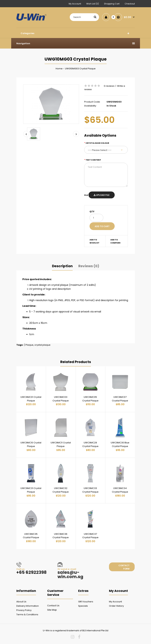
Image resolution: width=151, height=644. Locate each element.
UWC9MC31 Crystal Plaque (31, 490)
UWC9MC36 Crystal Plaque (61, 536)
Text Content (93, 160)
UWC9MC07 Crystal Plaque (120, 399)
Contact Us (53, 606)
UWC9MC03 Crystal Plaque (61, 399)
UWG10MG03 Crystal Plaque (80, 69)
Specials (83, 606)
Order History (116, 606)
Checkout (130, 4)
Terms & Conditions (27, 614)
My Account (75, 4)
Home (59, 69)
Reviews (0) (89, 266)
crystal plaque (42, 345)
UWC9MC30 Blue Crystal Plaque (120, 444)
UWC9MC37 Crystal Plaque (90, 536)
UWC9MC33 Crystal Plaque (90, 490)
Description (62, 266)
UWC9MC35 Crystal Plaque (31, 536)
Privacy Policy (24, 610)
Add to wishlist (94, 241)
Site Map (52, 610)
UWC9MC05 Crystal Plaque (90, 399)
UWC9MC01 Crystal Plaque (31, 399)
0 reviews (109, 86)
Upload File (102, 195)
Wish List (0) (93, 4)
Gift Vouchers (86, 602)
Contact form (124, 567)
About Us (21, 602)
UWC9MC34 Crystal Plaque (120, 490)
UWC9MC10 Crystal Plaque (31, 444)
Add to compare (115, 241)
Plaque (29, 345)
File (86, 195)
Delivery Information (28, 606)
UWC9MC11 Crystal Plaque (61, 444)
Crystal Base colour (97, 143)
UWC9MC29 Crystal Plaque (90, 444)
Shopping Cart (112, 4)
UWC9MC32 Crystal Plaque (61, 490)
